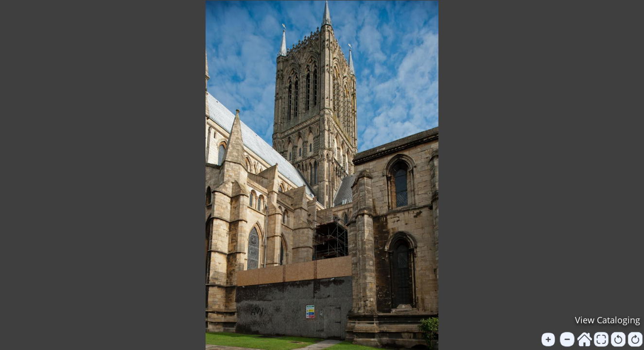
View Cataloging (608, 320)
